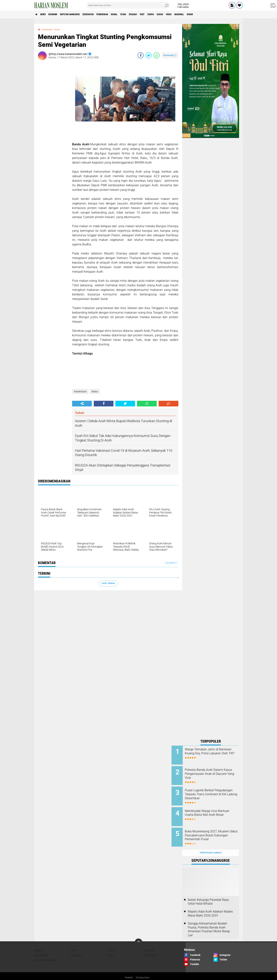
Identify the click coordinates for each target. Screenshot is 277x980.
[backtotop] (138, 934)
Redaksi (128, 969)
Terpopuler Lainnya (211, 844)
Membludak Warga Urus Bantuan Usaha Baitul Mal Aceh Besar (213, 811)
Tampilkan (171, 563)
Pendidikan (121, 14)
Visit (173, 14)
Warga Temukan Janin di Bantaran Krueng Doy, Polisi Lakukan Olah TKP (214, 753)
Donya (184, 14)
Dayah (196, 14)
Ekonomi (59, 14)
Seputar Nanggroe (80, 14)
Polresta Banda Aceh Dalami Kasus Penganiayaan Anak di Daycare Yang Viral (215, 772)
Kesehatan (103, 14)
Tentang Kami (143, 969)
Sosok (235, 14)
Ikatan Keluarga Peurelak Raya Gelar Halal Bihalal (208, 893)
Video (207, 14)
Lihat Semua (108, 583)
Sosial (136, 14)
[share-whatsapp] (157, 55)
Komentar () (170, 55)
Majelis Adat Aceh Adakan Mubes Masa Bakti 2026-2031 (210, 905)
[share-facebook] (141, 55)
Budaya (39, 942)
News (46, 14)
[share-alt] (82, 404)
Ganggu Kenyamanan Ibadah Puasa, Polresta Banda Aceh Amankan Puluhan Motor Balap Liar (209, 921)
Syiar (148, 14)
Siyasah (161, 14)
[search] (128, 5)
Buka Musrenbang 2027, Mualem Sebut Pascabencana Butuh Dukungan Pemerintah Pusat (215, 832)
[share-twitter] (149, 55)
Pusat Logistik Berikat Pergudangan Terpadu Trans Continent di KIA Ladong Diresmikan (214, 793)
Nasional (221, 14)
